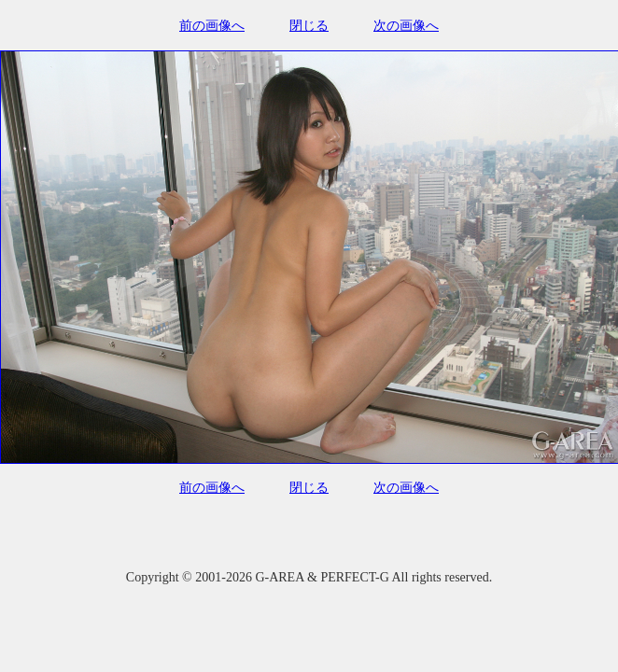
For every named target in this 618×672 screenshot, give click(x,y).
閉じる (309, 26)
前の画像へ (212, 26)
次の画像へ (406, 26)
